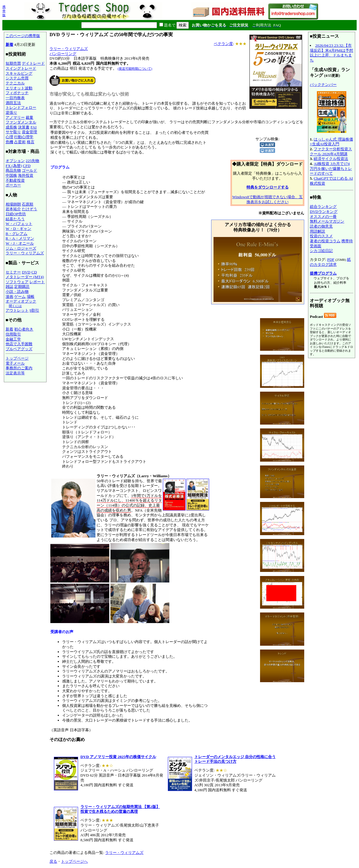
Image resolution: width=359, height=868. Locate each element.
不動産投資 (15, 180)
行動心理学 (24, 137)
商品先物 (13, 170)
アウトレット (17, 310)
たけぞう (29, 209)
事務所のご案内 (19, 368)
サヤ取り (13, 132)
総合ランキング (323, 207)
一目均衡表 (15, 98)
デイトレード (33, 63)
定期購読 (22, 287)
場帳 (31, 297)
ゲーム (20, 297)
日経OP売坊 (16, 214)
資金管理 (29, 132)
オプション (15, 161)
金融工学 (13, 339)
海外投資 (26, 175)
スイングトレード (21, 68)
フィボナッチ (17, 93)
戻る (53, 861)
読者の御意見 (321, 226)
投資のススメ (321, 236)
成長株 (11, 127)
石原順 (28, 204)
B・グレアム (16, 234)
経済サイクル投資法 (331, 159)
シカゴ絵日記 (321, 251)
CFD (27, 166)
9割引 (34, 310)
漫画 (9, 297)
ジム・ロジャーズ (21, 248)
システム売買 (17, 78)
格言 (31, 142)
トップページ (17, 358)
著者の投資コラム (325, 241)
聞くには (15, 306)
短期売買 (13, 63)
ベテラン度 (223, 44)
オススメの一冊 (323, 217)
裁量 (29, 117)
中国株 (11, 175)
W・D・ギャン (18, 229)
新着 (9, 45)
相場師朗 (13, 204)
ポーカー (13, 185)
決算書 (24, 127)
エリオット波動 (19, 88)
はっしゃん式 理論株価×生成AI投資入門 (331, 142)
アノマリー (15, 117)
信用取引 (13, 334)
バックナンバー (323, 85)
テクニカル (15, 83)
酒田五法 (13, 103)
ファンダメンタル (21, 122)
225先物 (32, 161)
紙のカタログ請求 (330, 262)
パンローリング (63, 54)
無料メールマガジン (327, 221)
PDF (331, 259)
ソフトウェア (17, 282)
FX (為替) (14, 166)
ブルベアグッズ (19, 349)
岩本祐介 (13, 209)
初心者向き (24, 329)
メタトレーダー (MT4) (25, 277)
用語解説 (317, 231)
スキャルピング (19, 73)
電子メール (15, 363)
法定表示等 (15, 373)
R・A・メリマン (20, 238)
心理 (9, 137)
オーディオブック (21, 301)
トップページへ (74, 861)
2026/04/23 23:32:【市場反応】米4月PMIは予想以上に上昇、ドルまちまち (331, 53)
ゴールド (29, 170)
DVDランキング (324, 212)
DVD (26, 272)
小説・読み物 (17, 292)
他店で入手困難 (19, 344)
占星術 (20, 142)
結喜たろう (15, 219)
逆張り (11, 112)
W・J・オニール (20, 243)
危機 (9, 142)
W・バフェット (19, 224)
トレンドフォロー (21, 107)
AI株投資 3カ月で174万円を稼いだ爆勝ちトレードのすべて (331, 168)
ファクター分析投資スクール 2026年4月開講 (331, 151)
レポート (37, 282)
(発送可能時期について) (135, 69)
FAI (34, 127)
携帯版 (4, 11)
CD (34, 272)
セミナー (13, 272)
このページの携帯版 (23, 36)
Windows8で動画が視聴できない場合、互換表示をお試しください (267, 199)
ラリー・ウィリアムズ (25, 253)
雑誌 (9, 287)
